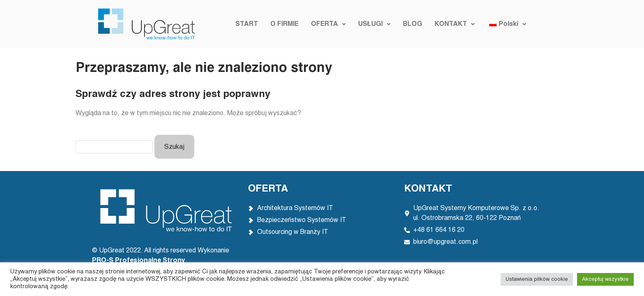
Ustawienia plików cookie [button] (537, 279)
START (247, 24)
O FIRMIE (284, 24)
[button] (328, 24)
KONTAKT (455, 24)
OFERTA (328, 24)
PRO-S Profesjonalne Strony (139, 261)
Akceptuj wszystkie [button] (605, 279)
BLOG (413, 24)
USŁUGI (374, 24)
